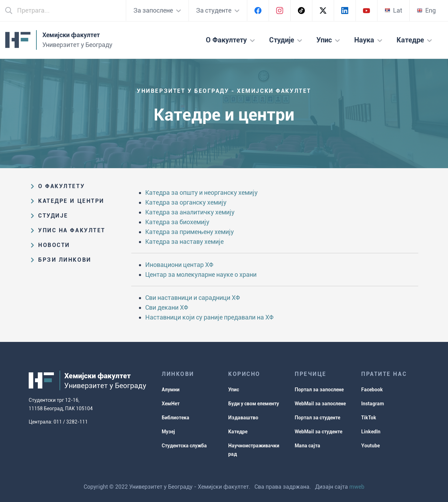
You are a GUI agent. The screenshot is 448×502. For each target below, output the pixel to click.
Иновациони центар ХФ (179, 265)
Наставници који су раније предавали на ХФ (209, 317)
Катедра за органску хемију (186, 202)
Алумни (171, 390)
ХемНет (171, 404)
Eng (426, 10)
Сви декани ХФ (167, 307)
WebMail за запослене (320, 404)
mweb (357, 487)
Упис (234, 390)
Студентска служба (184, 446)
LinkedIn (371, 432)
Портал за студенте (317, 418)
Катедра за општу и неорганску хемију (201, 192)
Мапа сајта (307, 446)
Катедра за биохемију (177, 222)
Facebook (372, 390)
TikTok (369, 418)
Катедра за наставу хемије (184, 242)
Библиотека (176, 418)
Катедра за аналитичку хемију (190, 212)
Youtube (370, 446)
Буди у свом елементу (254, 404)
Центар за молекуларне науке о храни (201, 274)
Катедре (238, 432)
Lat (393, 10)
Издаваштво (243, 418)
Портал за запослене (319, 390)
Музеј (168, 432)
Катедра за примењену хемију (190, 232)
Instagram (373, 404)
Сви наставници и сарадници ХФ (193, 298)
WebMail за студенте (318, 432)
